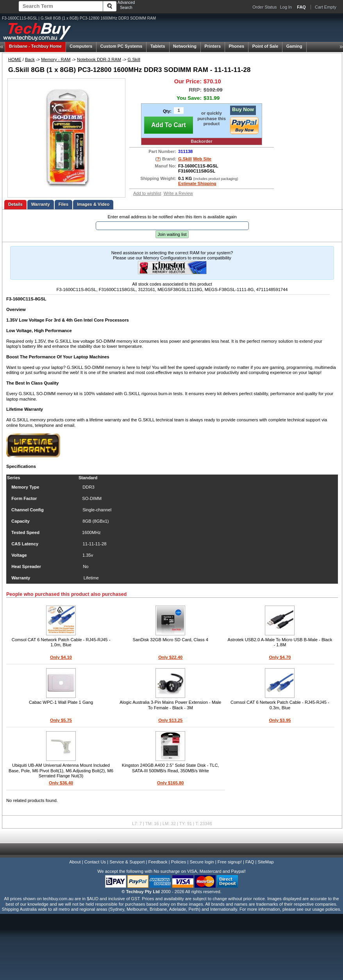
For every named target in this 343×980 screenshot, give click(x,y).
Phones (236, 46)
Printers (213, 46)
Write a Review (178, 193)
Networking (185, 46)
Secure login (202, 862)
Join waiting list (172, 234)
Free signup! (230, 862)
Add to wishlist (147, 193)
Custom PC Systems (121, 46)
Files (64, 204)
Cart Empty (326, 7)
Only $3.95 (280, 720)
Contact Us (95, 862)
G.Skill (134, 59)
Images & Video (93, 204)
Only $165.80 (170, 783)
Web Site (202, 159)
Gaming (294, 46)
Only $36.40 (61, 783)
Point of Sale (265, 46)
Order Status (264, 7)
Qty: (167, 111)
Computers (81, 46)
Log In (286, 7)
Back (30, 59)
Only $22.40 (170, 657)
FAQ (250, 862)
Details (15, 204)
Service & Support (127, 862)
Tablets (158, 46)
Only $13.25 (170, 720)
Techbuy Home (35, 46)
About (75, 862)
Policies (179, 862)
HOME (15, 59)
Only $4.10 (61, 657)
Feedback (158, 862)
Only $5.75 (61, 720)
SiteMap (266, 862)
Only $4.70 (280, 657)
